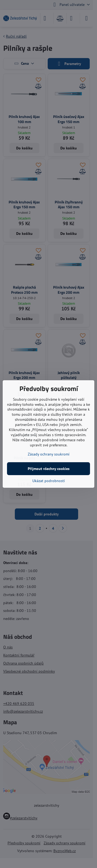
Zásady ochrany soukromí (49, 454)
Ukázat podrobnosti (49, 481)
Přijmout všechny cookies (49, 469)
